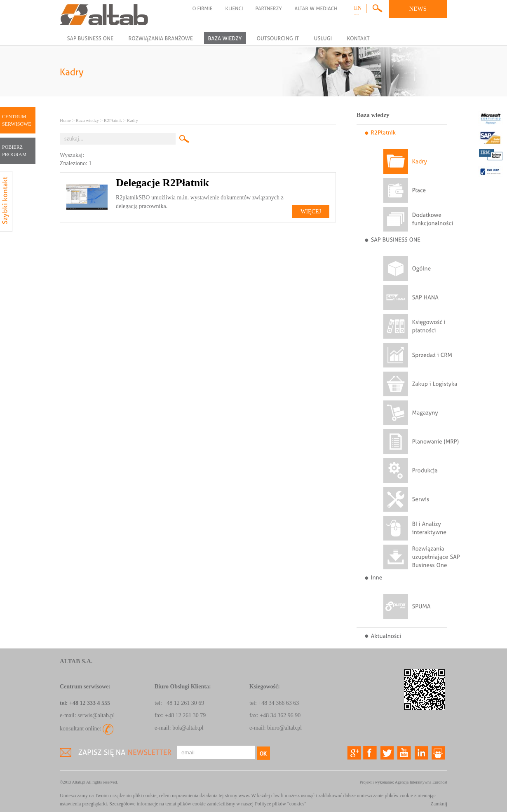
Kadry (133, 120)
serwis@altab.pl (96, 715)
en (358, 8)
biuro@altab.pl (284, 728)
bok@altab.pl (188, 728)
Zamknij (439, 804)
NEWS (418, 9)
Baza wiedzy (88, 120)
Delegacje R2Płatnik (162, 183)
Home (65, 120)
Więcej (311, 212)
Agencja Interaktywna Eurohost (421, 782)
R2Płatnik (113, 120)
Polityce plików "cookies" (280, 804)
